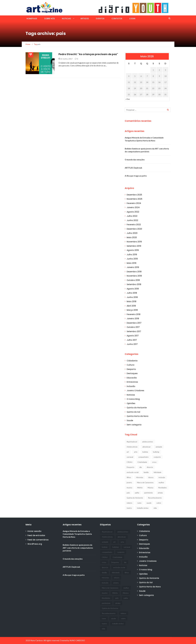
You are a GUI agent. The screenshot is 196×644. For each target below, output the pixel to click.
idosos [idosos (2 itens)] (151, 477)
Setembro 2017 (134, 331)
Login (132, 19)
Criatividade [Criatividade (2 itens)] (142, 462)
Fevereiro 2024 (134, 203)
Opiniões (131, 403)
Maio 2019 (132, 263)
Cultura (130, 365)
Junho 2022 (132, 220)
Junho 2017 (132, 344)
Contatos (117, 19)
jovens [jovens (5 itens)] (129, 482)
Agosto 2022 (133, 212)
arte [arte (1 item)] (136, 452)
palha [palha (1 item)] (137, 493)
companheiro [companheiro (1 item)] (143, 457)
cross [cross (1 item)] (154, 462)
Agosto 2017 (133, 336)
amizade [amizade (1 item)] (159, 447)
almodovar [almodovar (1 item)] (147, 447)
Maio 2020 (132, 237)
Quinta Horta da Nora (137, 416)
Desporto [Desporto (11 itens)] (130, 467)
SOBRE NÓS (50, 19)
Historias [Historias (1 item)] (140, 477)
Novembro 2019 (134, 242)
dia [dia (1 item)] (141, 467)
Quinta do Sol (133, 412)
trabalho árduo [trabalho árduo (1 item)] (143, 508)
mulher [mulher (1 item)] (161, 482)
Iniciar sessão (34, 531)
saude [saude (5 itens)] (149, 503)
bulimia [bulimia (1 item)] (145, 452)
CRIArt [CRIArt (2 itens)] (130, 462)
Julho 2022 (132, 216)
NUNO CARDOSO (77, 640)
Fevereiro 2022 (134, 225)
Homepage (32, 19)
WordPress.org (35, 544)
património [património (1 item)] (148, 493)
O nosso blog (133, 399)
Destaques (132, 373)
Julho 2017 (132, 340)
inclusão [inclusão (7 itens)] (162, 477)
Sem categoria (134, 425)
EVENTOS (100, 19)
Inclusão (131, 386)
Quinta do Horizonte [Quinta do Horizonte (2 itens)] (135, 498)
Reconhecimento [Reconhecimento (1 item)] (155, 498)
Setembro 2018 (134, 284)
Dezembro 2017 (134, 323)
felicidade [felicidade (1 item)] (157, 472)
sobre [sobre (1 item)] (159, 503)
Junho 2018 (132, 297)
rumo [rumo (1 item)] (139, 503)
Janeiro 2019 (133, 267)
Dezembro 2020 (134, 229)
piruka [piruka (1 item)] (160, 493)
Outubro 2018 (133, 280)
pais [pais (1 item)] (128, 493)
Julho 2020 (132, 233)
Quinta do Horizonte (137, 408)
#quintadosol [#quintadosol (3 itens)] (132, 442)
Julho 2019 (132, 255)
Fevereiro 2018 (134, 314)
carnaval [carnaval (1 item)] (130, 457)
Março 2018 (132, 310)
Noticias (66, 19)
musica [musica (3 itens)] (129, 488)
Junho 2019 (132, 259)
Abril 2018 (131, 306)
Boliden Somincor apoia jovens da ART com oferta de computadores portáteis (78, 548)
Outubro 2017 (133, 327)
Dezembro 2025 (134, 195)
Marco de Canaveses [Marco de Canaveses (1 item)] (145, 482)
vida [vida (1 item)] (155, 508)
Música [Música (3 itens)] (150, 488)
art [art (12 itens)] (128, 452)
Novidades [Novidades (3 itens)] (163, 488)
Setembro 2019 (134, 246)
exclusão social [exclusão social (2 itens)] (133, 472)
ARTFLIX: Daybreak (133, 168)
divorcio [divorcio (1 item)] (150, 467)
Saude (130, 420)
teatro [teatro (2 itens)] (129, 508)
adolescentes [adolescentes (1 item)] (148, 442)
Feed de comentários (38, 540)
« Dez (128, 99)
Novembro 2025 (135, 199)
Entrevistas (132, 382)
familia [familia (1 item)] (146, 472)
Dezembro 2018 (134, 272)
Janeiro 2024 (133, 207)
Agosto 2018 (133, 289)
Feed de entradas (36, 535)
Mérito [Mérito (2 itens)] (140, 488)
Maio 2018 (132, 301)
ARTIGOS (85, 19)
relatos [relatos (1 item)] (129, 503)
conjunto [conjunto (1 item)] (157, 457)
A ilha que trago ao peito (136, 176)
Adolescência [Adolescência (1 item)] (132, 447)
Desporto (131, 369)
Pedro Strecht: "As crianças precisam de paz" (88, 54)
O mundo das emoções (135, 160)
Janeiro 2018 (133, 319)
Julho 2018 (132, 293)
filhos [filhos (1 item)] (129, 477)
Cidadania (132, 361)
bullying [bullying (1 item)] (156, 452)
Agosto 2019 (133, 250)
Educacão (132, 378)
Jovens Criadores (135, 390)
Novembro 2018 (134, 276)
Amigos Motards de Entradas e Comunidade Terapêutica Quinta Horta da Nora (77, 534)
